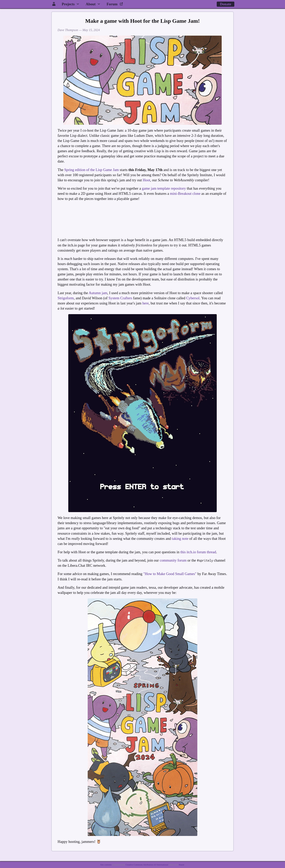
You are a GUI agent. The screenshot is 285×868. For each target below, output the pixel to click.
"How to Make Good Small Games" (170, 574)
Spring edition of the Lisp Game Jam (92, 170)
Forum (115, 4)
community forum (173, 560)
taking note (180, 539)
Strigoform (66, 298)
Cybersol (193, 298)
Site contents (106, 865)
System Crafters (120, 298)
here (145, 303)
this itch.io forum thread (198, 552)
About (91, 4)
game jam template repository (164, 188)
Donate (226, 4)
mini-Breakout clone (185, 193)
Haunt (181, 865)
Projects (68, 4)
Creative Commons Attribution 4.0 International (147, 865)
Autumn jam (98, 293)
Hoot (146, 180)
